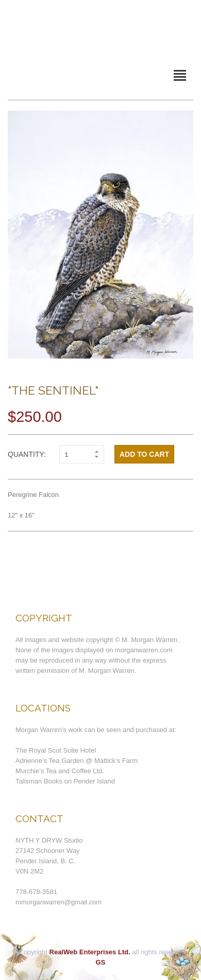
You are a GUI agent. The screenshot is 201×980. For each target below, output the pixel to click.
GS (101, 962)
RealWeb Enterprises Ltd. (90, 952)
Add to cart (144, 454)
